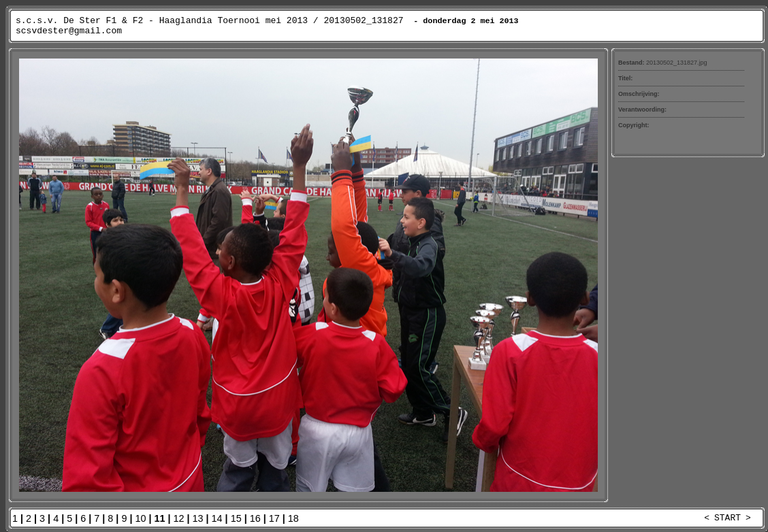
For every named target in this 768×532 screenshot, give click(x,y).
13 (198, 518)
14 (217, 518)
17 (274, 518)
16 (255, 518)
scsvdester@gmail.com (69, 31)
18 (293, 518)
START (727, 518)
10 (140, 518)
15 (236, 518)
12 (179, 518)
